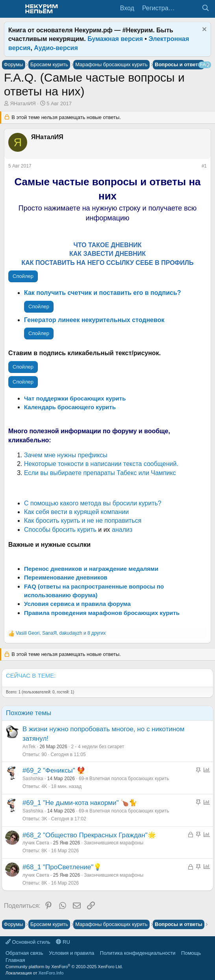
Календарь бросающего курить (70, 407)
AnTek (29, 747)
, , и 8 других (61, 633)
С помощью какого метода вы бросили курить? (93, 503)
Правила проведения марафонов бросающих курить (102, 613)
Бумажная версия (115, 39)
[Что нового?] (190, 8)
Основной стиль (28, 942)
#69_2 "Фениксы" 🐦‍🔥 (54, 770)
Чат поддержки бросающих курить (75, 398)
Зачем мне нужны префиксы (66, 455)
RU (63, 942)
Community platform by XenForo (64, 967)
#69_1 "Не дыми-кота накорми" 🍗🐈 (80, 803)
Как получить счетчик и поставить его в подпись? (103, 293)
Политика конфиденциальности (138, 953)
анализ (122, 530)
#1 (204, 166)
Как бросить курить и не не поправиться (83, 521)
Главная (15, 960)
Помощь (191, 953)
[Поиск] (205, 8)
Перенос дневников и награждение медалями (91, 569)
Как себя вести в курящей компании (76, 512)
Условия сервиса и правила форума (77, 604)
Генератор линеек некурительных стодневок (94, 320)
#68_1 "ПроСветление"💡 (62, 867)
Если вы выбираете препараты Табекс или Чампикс (100, 473)
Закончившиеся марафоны (114, 843)
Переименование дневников (66, 577)
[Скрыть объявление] (203, 30)
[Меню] (11, 9)
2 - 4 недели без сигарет (98, 747)
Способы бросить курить (60, 530)
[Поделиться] (196, 168)
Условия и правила (71, 953)
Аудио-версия (56, 48)
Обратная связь (24, 953)
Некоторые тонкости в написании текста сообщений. (101, 464)
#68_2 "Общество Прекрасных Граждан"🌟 (89, 835)
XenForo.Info (51, 973)
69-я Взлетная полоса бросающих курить (124, 779)
